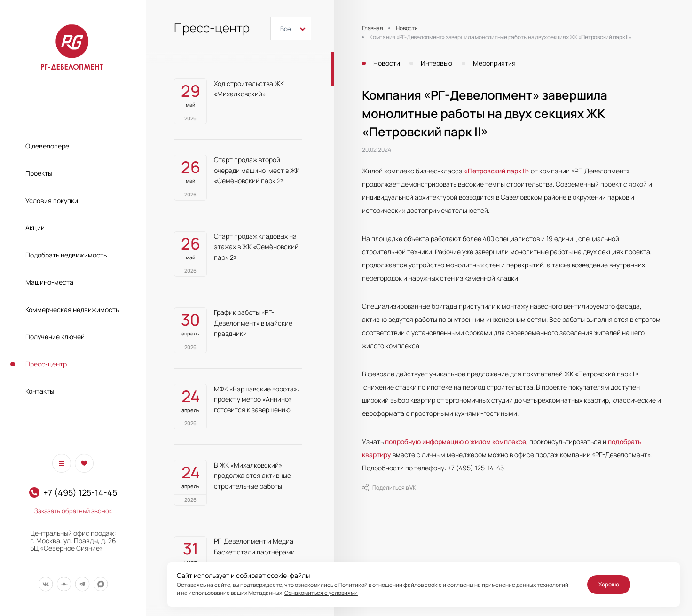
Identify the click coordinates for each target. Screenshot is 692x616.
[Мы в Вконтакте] (45, 584)
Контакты (40, 391)
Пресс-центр (46, 364)
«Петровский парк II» (497, 171)
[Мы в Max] (100, 584)
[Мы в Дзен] (64, 584)
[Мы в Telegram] (82, 584)
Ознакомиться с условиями (321, 593)
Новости (387, 63)
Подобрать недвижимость (66, 255)
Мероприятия (494, 63)
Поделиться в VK (389, 488)
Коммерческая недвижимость (72, 309)
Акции (35, 228)
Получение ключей (55, 337)
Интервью (436, 63)
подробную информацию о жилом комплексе (456, 441)
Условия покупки (52, 200)
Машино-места (49, 282)
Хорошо (609, 584)
